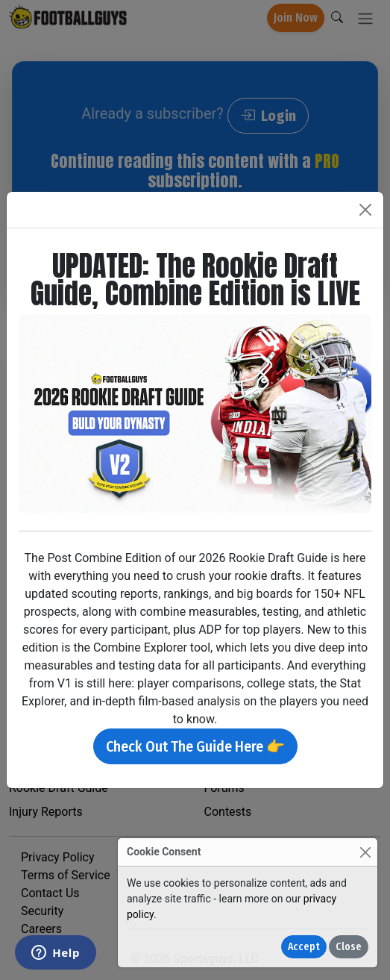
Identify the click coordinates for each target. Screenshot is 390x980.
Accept (304, 947)
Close (349, 947)
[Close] (365, 852)
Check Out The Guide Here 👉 (195, 746)
